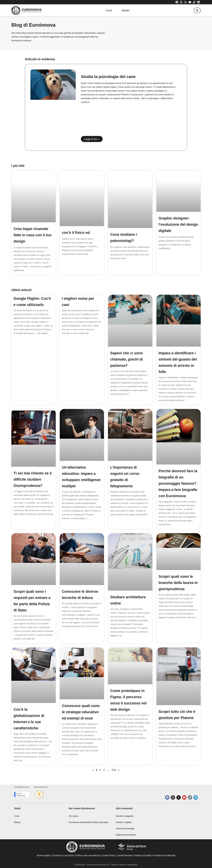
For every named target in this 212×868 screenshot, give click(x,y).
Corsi (107, 10)
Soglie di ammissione (126, 835)
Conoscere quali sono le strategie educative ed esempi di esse (81, 702)
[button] (196, 11)
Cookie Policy (109, 855)
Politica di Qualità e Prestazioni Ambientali (155, 855)
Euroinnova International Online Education (89, 822)
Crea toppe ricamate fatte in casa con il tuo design (33, 219)
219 (114, 760)
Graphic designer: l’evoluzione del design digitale (175, 219)
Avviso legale (43, 855)
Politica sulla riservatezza (88, 855)
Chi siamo (73, 816)
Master (126, 10)
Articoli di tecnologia (125, 829)
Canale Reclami (125, 855)
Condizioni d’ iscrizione (63, 855)
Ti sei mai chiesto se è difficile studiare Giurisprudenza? (33, 463)
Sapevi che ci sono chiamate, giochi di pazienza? (127, 343)
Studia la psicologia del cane (108, 77)
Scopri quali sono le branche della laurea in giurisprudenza (177, 573)
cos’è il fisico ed (76, 213)
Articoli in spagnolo (125, 816)
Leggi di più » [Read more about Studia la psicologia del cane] (92, 139)
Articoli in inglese (124, 822)
